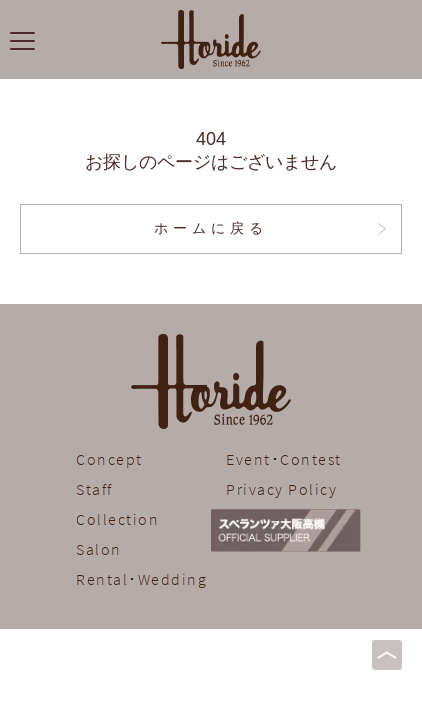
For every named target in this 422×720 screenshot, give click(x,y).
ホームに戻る (211, 228)
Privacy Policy (281, 489)
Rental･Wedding (141, 579)
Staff (94, 489)
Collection (117, 519)
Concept (109, 459)
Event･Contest (284, 459)
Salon (99, 549)
